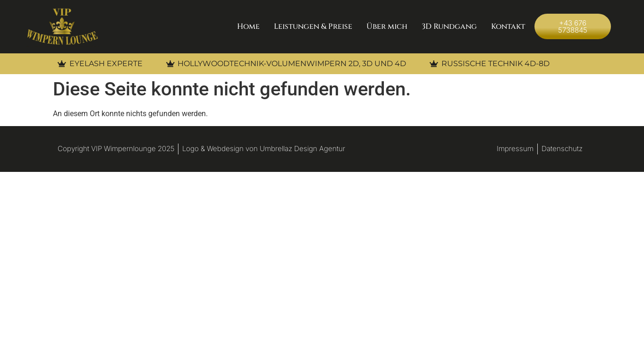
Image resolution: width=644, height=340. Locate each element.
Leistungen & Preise (313, 26)
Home (248, 26)
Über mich (387, 26)
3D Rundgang (449, 26)
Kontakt (508, 26)
